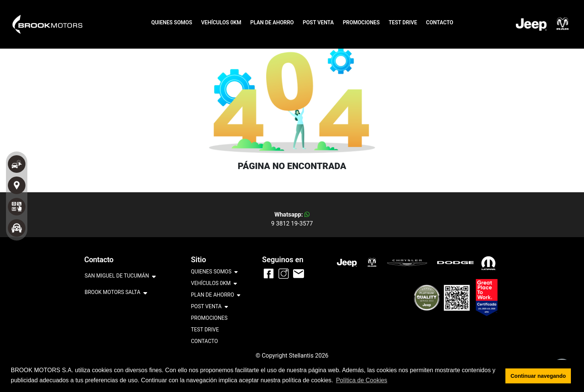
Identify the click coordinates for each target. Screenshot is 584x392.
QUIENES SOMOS (172, 22)
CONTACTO (440, 22)
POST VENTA (318, 22)
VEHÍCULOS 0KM (221, 22)
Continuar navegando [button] (538, 376)
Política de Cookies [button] (361, 380)
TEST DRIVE (403, 22)
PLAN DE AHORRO (272, 22)
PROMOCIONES (361, 22)
